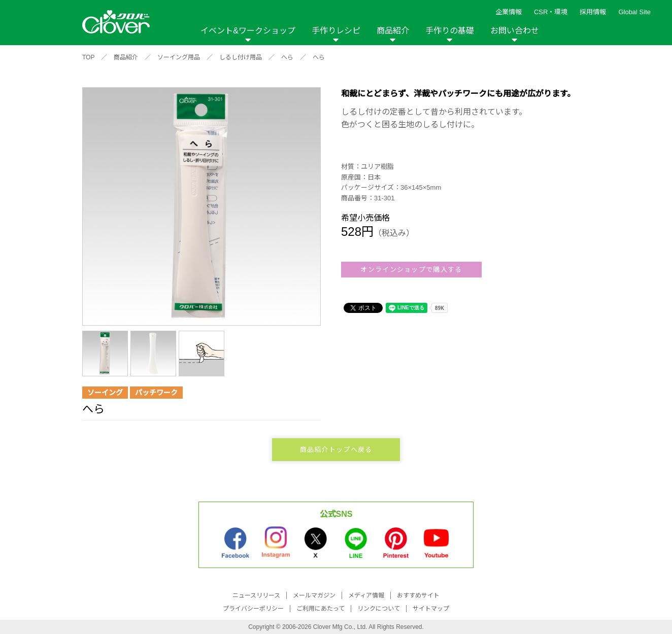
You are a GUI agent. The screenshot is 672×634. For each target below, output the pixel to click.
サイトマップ (431, 609)
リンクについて (379, 609)
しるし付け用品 (241, 57)
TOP (88, 57)
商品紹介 (393, 31)
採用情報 (593, 12)
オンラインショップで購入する (411, 270)
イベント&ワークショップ (248, 31)
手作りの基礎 (450, 31)
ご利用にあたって (321, 609)
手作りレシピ (336, 31)
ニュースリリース (256, 595)
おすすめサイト (418, 595)
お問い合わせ (515, 31)
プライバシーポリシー (253, 609)
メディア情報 (366, 595)
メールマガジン (314, 595)
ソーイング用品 (179, 57)
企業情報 (509, 12)
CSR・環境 (551, 12)
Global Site (634, 12)
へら (287, 57)
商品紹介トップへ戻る (336, 450)
